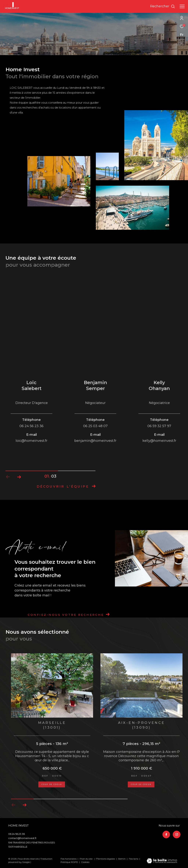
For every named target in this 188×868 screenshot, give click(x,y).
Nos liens (134, 859)
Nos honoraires (69, 859)
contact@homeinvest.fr (22, 838)
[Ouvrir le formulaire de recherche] (163, 6)
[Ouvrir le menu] (182, 6)
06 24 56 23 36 (17, 834)
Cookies (85, 862)
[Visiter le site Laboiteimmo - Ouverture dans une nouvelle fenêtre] (162, 861)
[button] (25, 805)
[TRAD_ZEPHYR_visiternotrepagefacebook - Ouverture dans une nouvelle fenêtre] (166, 835)
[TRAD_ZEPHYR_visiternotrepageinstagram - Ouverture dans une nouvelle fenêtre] (177, 835)
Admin (122, 859)
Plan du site (86, 859)
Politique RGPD (69, 862)
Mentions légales (106, 859)
